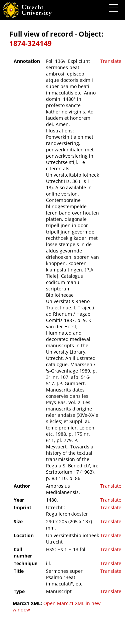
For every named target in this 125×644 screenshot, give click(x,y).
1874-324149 (30, 43)
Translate (111, 61)
